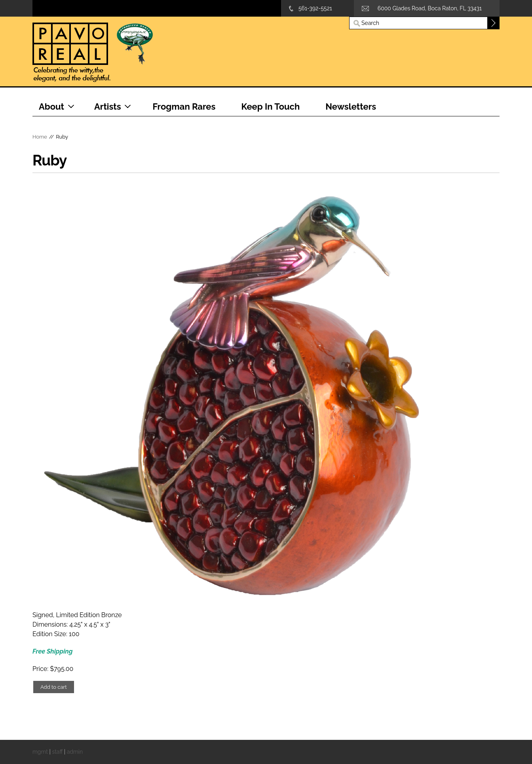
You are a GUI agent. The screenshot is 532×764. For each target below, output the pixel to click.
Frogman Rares (184, 106)
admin (75, 752)
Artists (107, 106)
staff (57, 752)
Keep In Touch (270, 106)
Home (40, 137)
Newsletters (351, 106)
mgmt (40, 752)
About (51, 106)
